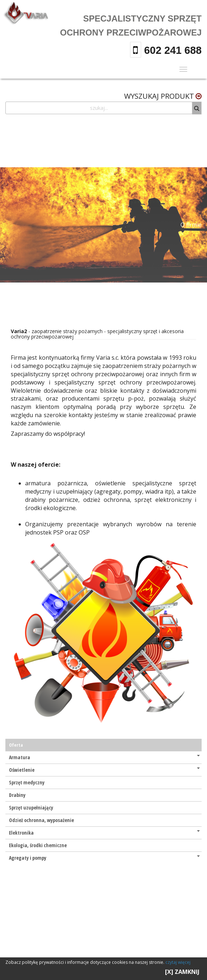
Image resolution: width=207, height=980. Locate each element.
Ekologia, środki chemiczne (38, 845)
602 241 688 (171, 50)
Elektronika (104, 833)
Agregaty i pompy (104, 858)
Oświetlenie (104, 770)
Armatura (104, 757)
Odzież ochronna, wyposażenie (41, 820)
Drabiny (17, 795)
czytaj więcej (178, 962)
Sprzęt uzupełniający (31, 808)
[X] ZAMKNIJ (182, 972)
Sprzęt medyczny (27, 782)
